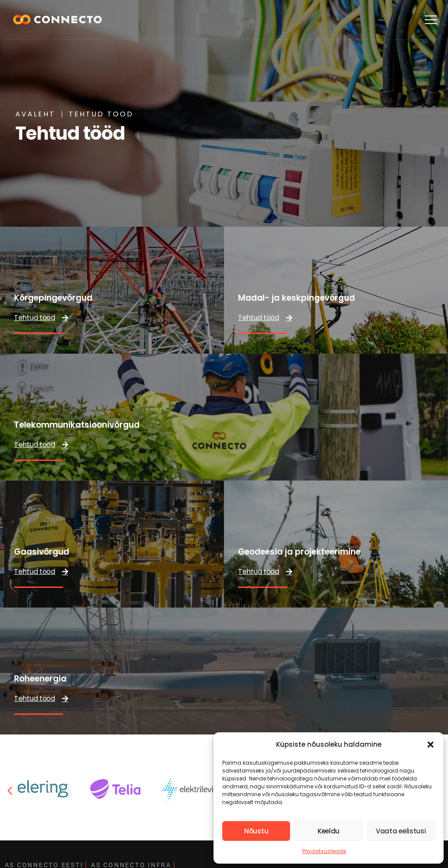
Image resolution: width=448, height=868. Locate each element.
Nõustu (256, 831)
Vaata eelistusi (401, 831)
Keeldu (329, 831)
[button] (430, 745)
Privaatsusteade (324, 851)
